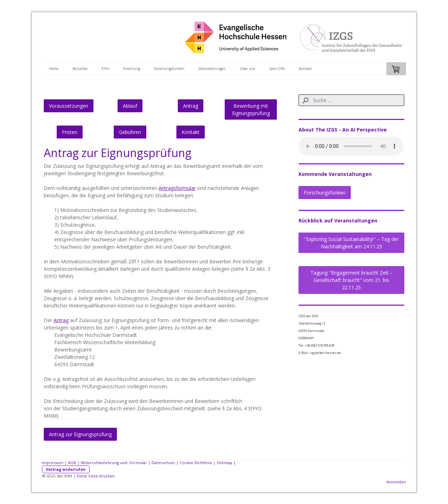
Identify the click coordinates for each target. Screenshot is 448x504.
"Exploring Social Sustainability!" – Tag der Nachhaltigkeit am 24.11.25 (351, 243)
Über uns (247, 69)
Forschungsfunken (169, 69)
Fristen (70, 132)
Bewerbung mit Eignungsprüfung (251, 109)
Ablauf (130, 106)
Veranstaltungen (212, 69)
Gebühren (130, 132)
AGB (72, 463)
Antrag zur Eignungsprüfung (80, 434)
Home (54, 69)
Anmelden (396, 482)
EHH (105, 69)
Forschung (132, 69)
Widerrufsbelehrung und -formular (114, 463)
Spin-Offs (277, 69)
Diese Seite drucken (96, 476)
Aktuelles (80, 69)
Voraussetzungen (69, 106)
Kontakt (305, 69)
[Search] (351, 100)
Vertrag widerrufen (66, 469)
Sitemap (225, 463)
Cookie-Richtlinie (196, 463)
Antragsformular (177, 188)
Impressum (53, 463)
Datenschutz (163, 463)
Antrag (191, 106)
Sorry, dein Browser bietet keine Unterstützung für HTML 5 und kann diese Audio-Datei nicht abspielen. (351, 146)
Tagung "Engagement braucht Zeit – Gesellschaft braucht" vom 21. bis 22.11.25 (352, 280)
